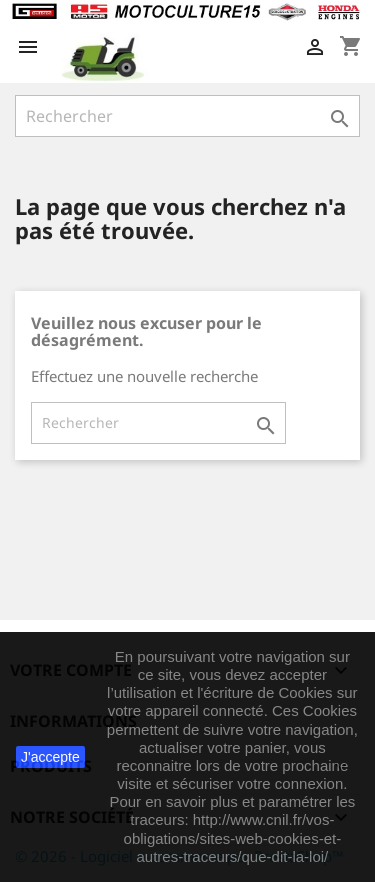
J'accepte (50, 757)
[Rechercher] (187, 116)
